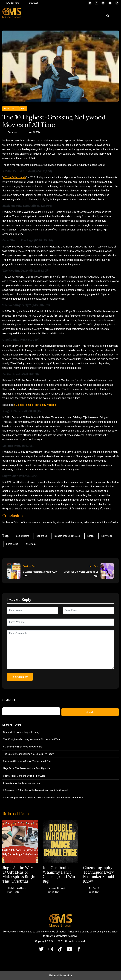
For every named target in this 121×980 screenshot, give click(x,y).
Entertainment (11, 109)
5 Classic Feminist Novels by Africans (35, 405)
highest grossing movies (67, 536)
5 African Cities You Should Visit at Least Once (27, 761)
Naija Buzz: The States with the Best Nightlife (26, 768)
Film (23, 109)
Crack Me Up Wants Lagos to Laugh (81, 574)
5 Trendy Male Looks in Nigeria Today (22, 783)
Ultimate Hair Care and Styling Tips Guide (24, 776)
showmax (31, 544)
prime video (12, 544)
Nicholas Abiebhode (17, 888)
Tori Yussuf (13, 132)
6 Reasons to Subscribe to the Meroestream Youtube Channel (35, 790)
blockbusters (22, 536)
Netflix (91, 536)
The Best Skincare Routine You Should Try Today (28, 754)
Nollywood (107, 536)
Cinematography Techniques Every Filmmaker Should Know (99, 875)
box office (42, 536)
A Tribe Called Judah (14, 177)
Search (9, 700)
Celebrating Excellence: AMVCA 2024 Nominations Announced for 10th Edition (44, 798)
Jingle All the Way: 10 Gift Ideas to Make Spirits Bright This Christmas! (19, 875)
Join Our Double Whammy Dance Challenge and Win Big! (59, 875)
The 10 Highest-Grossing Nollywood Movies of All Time (32, 739)
